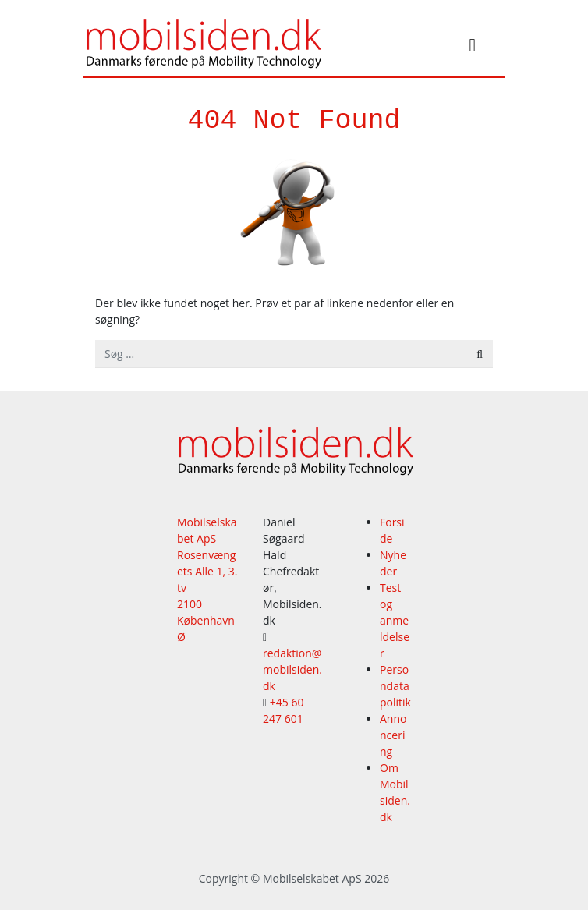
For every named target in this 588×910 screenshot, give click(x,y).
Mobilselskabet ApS (312, 878)
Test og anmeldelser (395, 620)
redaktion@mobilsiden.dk (292, 669)
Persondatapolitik (395, 686)
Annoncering (393, 735)
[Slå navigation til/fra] (473, 48)
